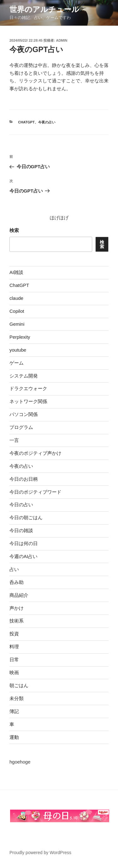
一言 (14, 440)
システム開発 (24, 376)
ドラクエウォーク (28, 388)
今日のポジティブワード (35, 492)
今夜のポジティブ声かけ (35, 453)
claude (16, 298)
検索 (14, 230)
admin (62, 40)
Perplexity (20, 337)
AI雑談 (16, 272)
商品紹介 (19, 595)
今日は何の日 (24, 543)
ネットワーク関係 (28, 401)
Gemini (17, 324)
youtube (18, 350)
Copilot (17, 311)
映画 (14, 672)
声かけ (17, 608)
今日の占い (21, 505)
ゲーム (17, 363)
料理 (14, 647)
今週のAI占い (23, 556)
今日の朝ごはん (26, 517)
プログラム (21, 427)
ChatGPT (26, 122)
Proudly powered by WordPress (40, 853)
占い (14, 569)
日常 (14, 660)
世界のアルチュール (44, 9)
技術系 (17, 621)
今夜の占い (47, 122)
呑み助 (17, 582)
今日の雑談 (21, 530)
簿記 (14, 711)
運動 (14, 737)
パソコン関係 (24, 414)
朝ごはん (19, 685)
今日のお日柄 (24, 479)
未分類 (17, 698)
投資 (14, 634)
